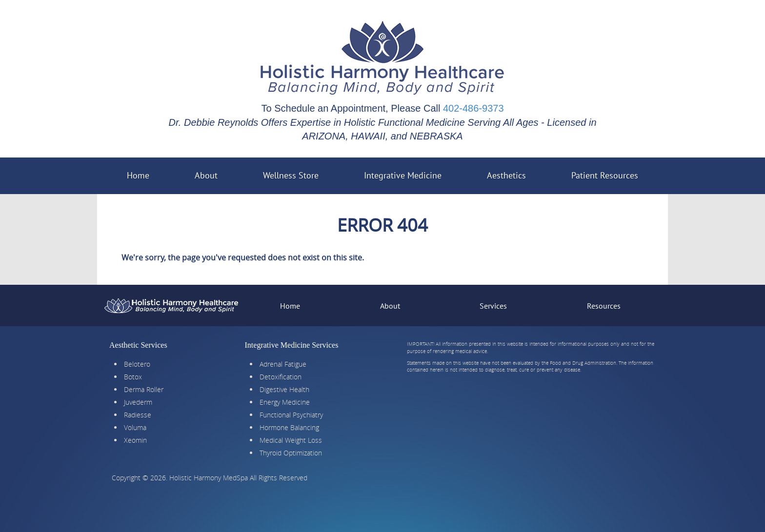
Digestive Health (284, 389)
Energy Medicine (285, 402)
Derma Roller (144, 389)
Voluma (135, 427)
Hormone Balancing (289, 427)
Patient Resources (614, 173)
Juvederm (138, 402)
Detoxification (281, 377)
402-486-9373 (473, 108)
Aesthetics (515, 173)
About (206, 175)
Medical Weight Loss (291, 440)
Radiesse (138, 415)
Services (493, 306)
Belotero (137, 364)
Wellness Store (291, 175)
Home (138, 175)
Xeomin (135, 440)
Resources (604, 306)
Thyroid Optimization (291, 453)
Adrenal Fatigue (283, 364)
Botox (133, 377)
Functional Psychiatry (291, 415)
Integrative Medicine (412, 173)
